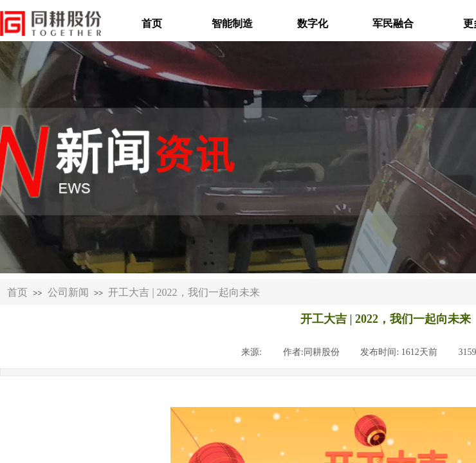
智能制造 (232, 23)
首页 (152, 23)
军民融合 (393, 23)
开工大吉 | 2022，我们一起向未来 (184, 292)
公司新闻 (68, 292)
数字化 (313, 23)
